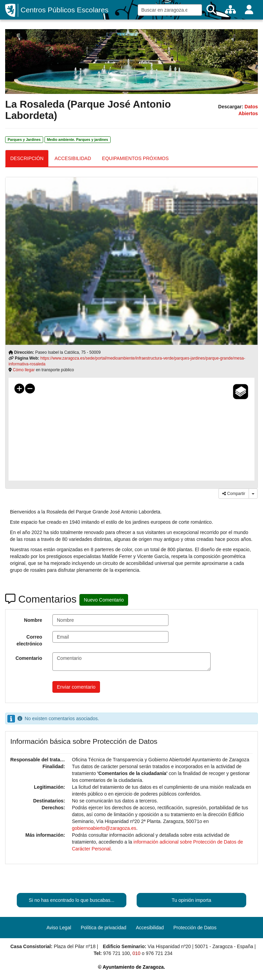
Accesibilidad (150, 928)
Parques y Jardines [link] (24, 140)
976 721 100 (116, 953)
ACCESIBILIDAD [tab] (73, 158)
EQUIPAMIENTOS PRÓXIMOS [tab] (135, 158)
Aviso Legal (59, 928)
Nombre (33, 620)
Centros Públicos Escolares (65, 10)
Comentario (29, 658)
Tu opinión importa (191, 900)
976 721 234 (159, 953)
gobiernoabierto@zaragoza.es (104, 828)
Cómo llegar (24, 370)
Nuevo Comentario (104, 600)
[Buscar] (211, 10)
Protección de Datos (195, 928)
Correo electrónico (29, 640)
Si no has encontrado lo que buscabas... (72, 900)
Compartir (234, 494)
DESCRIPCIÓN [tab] (27, 158)
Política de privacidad (104, 928)
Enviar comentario (76, 687)
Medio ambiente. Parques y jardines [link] (78, 140)
